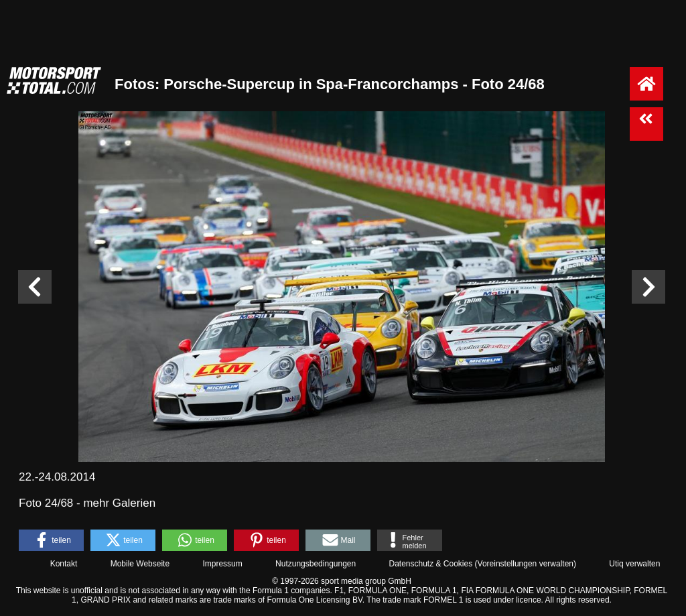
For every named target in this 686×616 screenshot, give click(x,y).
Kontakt (64, 564)
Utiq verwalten (634, 564)
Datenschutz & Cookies (430, 564)
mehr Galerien (119, 503)
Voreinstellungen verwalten (526, 564)
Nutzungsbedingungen (316, 564)
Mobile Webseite (140, 564)
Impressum (222, 564)
